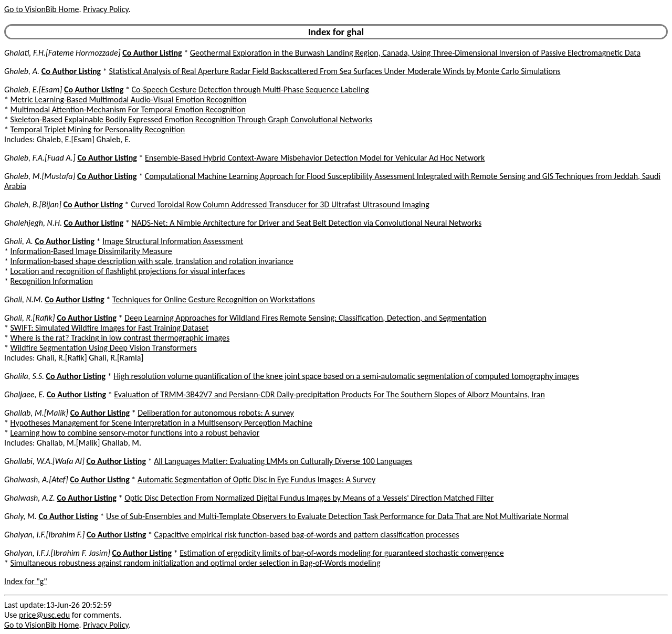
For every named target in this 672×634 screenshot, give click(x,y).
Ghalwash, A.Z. (30, 498)
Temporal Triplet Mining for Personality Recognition (98, 129)
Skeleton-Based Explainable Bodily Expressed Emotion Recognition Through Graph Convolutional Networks (192, 119)
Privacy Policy (106, 9)
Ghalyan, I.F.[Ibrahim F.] (44, 535)
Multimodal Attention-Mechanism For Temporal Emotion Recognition (128, 109)
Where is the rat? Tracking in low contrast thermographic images (120, 338)
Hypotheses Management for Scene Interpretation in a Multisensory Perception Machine (161, 423)
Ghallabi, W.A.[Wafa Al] (44, 461)
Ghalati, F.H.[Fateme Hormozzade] (62, 53)
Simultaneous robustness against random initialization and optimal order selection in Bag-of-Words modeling (196, 563)
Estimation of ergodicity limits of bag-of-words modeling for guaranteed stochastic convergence (342, 553)
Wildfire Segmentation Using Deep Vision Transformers (104, 348)
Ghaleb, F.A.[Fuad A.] (40, 158)
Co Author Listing (152, 53)
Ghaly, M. (20, 516)
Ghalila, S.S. (24, 376)
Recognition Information (52, 281)
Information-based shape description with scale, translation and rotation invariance (152, 261)
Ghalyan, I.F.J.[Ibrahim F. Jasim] (57, 553)
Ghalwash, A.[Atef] (36, 479)
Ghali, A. (19, 241)
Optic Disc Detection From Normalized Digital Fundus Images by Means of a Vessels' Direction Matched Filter (309, 498)
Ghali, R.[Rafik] (30, 318)
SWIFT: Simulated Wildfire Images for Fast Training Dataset (110, 328)
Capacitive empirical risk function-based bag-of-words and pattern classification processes (307, 535)
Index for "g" (26, 581)
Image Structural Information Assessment (173, 241)
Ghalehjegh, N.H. (33, 223)
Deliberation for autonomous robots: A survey (216, 413)
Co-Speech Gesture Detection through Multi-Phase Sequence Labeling (250, 89)
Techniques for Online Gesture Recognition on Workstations (214, 299)
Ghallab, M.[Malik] (36, 413)
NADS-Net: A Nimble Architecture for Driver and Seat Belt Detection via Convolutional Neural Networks (306, 223)
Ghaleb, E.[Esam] (33, 89)
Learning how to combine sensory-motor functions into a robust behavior (135, 433)
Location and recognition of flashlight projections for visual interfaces (128, 271)
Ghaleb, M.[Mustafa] (40, 176)
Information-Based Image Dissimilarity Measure (91, 251)
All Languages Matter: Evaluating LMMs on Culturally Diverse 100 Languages (283, 461)
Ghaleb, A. (22, 71)
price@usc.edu (44, 615)
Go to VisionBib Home (41, 9)
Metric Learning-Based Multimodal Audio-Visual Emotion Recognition (129, 99)
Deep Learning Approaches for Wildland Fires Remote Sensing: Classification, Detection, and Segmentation (305, 318)
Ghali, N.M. (24, 299)
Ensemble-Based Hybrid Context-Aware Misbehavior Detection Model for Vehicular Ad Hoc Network (315, 158)
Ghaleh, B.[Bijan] (33, 204)
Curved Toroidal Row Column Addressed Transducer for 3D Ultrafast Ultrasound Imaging (280, 204)
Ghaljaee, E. (24, 394)
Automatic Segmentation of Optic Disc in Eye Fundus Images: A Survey (256, 479)
